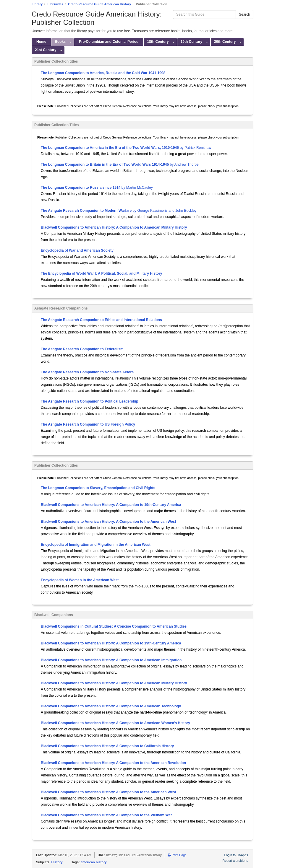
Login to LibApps (236, 855)
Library (37, 4)
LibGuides (55, 4)
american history (94, 862)
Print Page (177, 855)
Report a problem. (235, 861)
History (57, 862)
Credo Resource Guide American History (99, 4)
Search (244, 14)
